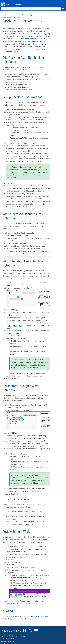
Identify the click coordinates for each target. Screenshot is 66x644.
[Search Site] (31, 9)
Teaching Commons (14, 5)
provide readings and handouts (26, 39)
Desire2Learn (38, 15)
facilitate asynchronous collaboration (34, 41)
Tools (44, 15)
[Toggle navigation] (63, 8)
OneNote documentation (15, 325)
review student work (10, 41)
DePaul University (3, 5)
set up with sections (20, 36)
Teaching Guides (20, 15)
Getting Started (34, 616)
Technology (29, 15)
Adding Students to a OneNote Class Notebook (24, 175)
